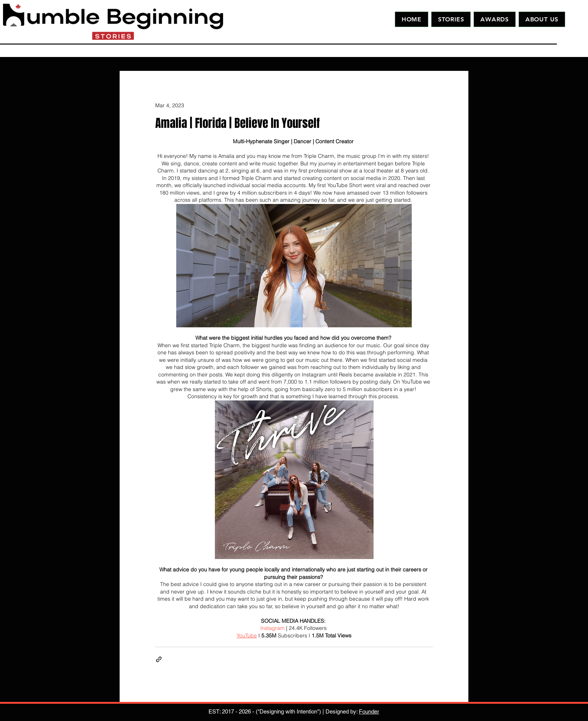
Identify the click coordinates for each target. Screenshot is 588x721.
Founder (369, 711)
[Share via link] (159, 659)
